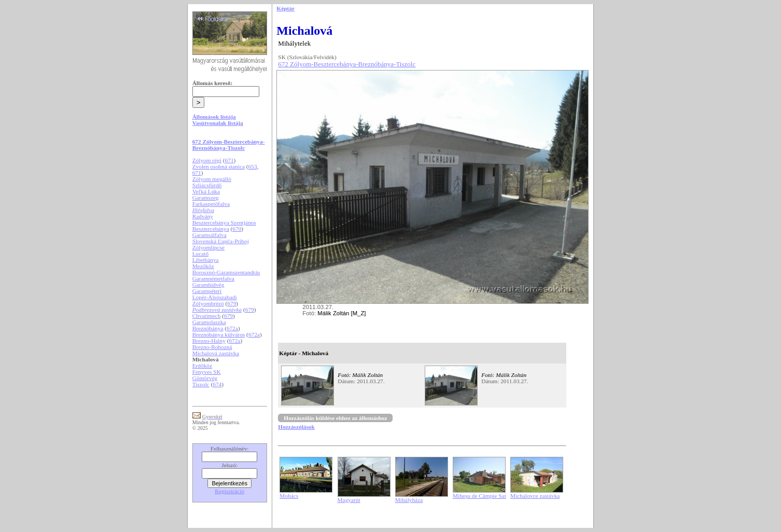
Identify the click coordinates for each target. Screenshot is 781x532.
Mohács (289, 496)
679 (232, 303)
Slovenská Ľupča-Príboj (221, 241)
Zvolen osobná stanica (219, 166)
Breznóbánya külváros (219, 334)
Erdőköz (202, 366)
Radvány (203, 216)
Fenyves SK (207, 372)
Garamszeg (206, 198)
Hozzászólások (296, 427)
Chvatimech (207, 316)
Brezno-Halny (209, 341)
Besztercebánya (211, 229)
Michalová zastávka (216, 353)
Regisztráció (229, 491)
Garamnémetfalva (213, 278)
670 (237, 229)
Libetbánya (206, 260)
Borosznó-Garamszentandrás (226, 272)
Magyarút (349, 500)
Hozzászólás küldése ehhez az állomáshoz (335, 418)
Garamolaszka (209, 322)
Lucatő (200, 254)
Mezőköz (203, 266)
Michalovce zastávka (535, 496)
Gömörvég (205, 378)
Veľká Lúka (206, 191)
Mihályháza (409, 500)
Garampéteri (207, 291)
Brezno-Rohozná (212, 347)
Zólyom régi (207, 160)
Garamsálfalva (210, 235)
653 (253, 166)
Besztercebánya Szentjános (224, 222)
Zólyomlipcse (208, 247)
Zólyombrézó (208, 303)
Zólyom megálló (212, 179)
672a (232, 328)
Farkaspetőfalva (211, 204)
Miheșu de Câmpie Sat (479, 496)
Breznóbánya (208, 328)
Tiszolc (201, 384)
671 (229, 160)
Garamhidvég (208, 285)
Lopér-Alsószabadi (215, 297)
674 (217, 384)
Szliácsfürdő (207, 185)
